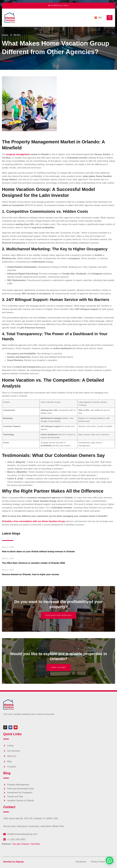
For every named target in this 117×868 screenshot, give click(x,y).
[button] (109, 860)
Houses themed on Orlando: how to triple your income (30, 574)
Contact (9, 807)
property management (18, 154)
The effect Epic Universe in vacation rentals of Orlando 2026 (33, 563)
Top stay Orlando (21, 844)
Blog (7, 773)
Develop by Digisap (13, 862)
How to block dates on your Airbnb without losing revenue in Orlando (38, 552)
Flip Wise (35, 844)
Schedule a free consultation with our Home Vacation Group (33, 521)
